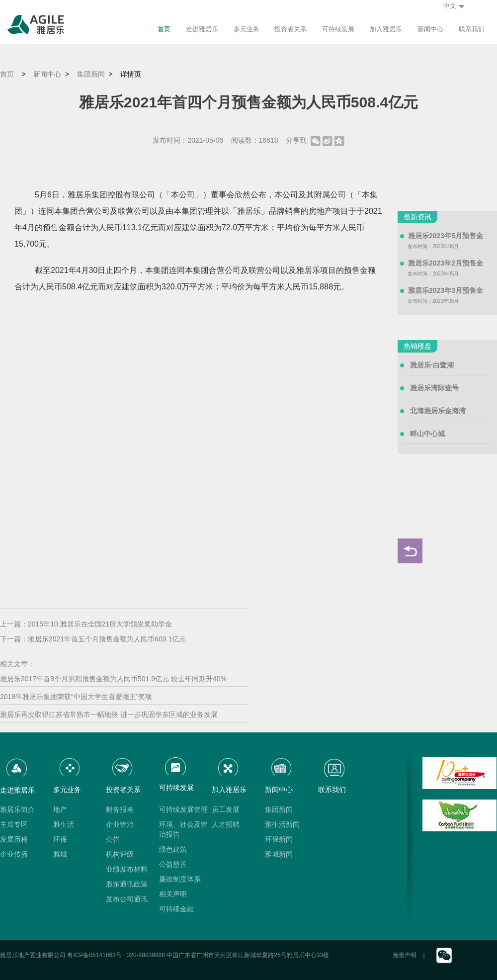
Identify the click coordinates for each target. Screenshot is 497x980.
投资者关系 (290, 29)
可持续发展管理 (183, 809)
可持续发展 (338, 29)
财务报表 (120, 809)
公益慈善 (173, 864)
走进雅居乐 (202, 29)
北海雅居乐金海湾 (438, 411)
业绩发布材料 (127, 869)
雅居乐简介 (17, 809)
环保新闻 (279, 839)
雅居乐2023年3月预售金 (446, 290)
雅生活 (64, 824)
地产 (60, 809)
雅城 (60, 854)
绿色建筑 (173, 849)
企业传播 (14, 854)
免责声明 (405, 955)
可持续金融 (176, 909)
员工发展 (226, 809)
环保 (60, 839)
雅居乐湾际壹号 (434, 388)
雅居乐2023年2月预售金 (446, 263)
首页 (164, 29)
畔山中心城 (427, 434)
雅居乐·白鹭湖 (432, 365)
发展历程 (14, 839)
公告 (113, 839)
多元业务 (247, 29)
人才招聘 (226, 824)
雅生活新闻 (282, 824)
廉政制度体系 (180, 879)
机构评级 (120, 854)
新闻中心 (430, 29)
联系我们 (472, 29)
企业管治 (120, 824)
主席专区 (14, 824)
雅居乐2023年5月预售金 (446, 236)
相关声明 (173, 894)
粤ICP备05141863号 (94, 955)
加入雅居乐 (386, 29)
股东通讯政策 (127, 884)
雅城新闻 (279, 854)
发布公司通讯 (127, 899)
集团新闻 (91, 74)
